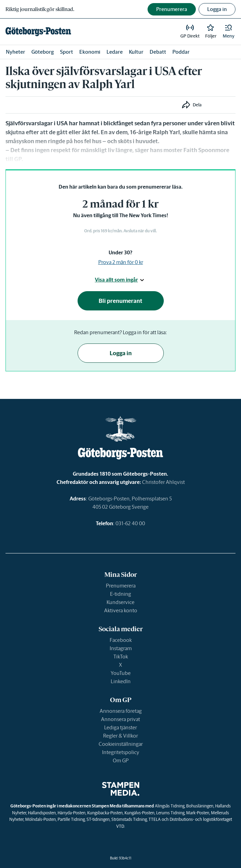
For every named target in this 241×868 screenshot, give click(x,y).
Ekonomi (90, 52)
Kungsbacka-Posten (105, 813)
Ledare (115, 52)
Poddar (181, 52)
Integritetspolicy (121, 752)
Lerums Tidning (170, 813)
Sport (67, 52)
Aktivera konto (121, 610)
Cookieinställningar (121, 744)
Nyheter (16, 52)
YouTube (121, 673)
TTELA (155, 819)
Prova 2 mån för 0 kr (121, 262)
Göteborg (43, 52)
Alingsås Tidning (170, 806)
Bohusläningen (200, 806)
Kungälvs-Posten (139, 813)
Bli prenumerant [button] (120, 301)
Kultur (136, 52)
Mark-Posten (198, 813)
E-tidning (120, 594)
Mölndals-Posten (41, 819)
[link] (38, 32)
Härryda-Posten (72, 813)
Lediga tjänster (120, 727)
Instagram (121, 648)
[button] (229, 32)
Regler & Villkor (120, 736)
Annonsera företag (121, 711)
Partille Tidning (71, 819)
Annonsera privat (120, 719)
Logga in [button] (217, 9)
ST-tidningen (98, 819)
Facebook (121, 640)
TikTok (121, 657)
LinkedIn (121, 681)
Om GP (121, 760)
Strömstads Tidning (129, 819)
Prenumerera (121, 586)
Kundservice (120, 602)
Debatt (158, 52)
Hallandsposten (42, 813)
